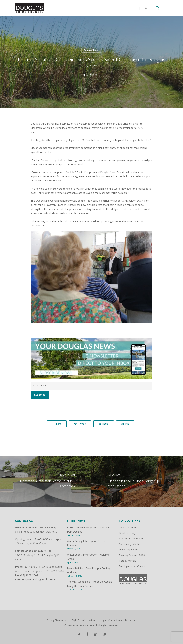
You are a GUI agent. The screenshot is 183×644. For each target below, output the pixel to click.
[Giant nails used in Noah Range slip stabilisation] (137, 482)
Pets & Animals (128, 561)
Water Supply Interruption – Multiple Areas (88, 557)
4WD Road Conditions (131, 538)
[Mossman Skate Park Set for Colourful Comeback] (46, 482)
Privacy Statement (56, 620)
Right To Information (83, 620)
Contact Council (128, 527)
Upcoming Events (129, 549)
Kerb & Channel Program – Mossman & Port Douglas (90, 529)
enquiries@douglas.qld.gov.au (39, 579)
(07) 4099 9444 (33, 567)
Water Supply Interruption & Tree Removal (86, 543)
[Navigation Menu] (166, 8)
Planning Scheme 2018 (132, 555)
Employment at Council (132, 566)
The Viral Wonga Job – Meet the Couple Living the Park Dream (90, 584)
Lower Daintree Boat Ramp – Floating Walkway (89, 570)
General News (91, 50)
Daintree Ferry (127, 533)
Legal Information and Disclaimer (118, 620)
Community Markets (130, 544)
